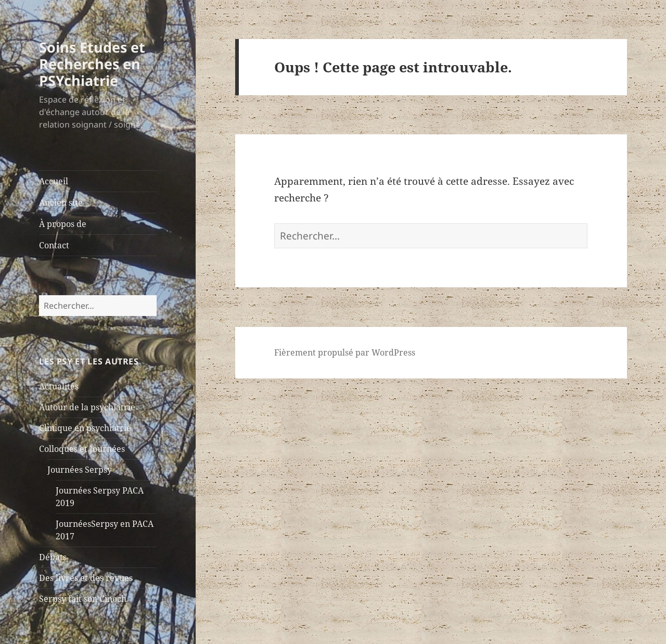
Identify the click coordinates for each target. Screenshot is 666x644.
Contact (54, 245)
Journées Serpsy (80, 470)
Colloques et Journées (82, 449)
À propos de (63, 224)
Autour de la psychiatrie (87, 407)
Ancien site (61, 203)
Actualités (59, 386)
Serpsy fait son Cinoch (83, 599)
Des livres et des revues (86, 578)
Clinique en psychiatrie (85, 428)
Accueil (54, 181)
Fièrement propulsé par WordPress (345, 352)
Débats (53, 557)
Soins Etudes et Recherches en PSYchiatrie (92, 64)
